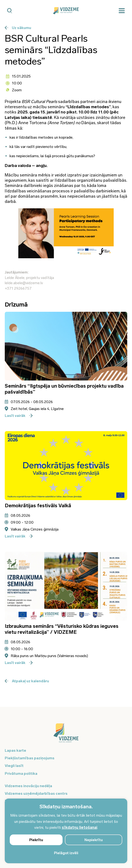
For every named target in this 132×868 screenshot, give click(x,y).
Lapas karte (15, 750)
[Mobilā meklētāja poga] (10, 11)
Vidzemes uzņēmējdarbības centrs (36, 793)
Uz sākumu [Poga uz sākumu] (18, 28)
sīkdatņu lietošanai (80, 827)
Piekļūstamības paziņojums (30, 758)
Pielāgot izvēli (66, 853)
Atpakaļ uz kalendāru (27, 681)
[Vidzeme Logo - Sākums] (66, 11)
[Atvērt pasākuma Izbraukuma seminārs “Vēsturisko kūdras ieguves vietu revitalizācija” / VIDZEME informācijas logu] (66, 586)
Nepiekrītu (94, 840)
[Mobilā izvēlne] (122, 11)
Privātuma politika (21, 773)
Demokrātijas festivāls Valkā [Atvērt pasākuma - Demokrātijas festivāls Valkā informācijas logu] (38, 505)
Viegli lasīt (14, 766)
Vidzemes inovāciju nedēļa (28, 786)
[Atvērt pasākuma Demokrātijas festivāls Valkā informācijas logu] (66, 466)
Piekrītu (36, 840)
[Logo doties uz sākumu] (66, 735)
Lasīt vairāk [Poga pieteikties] (19, 416)
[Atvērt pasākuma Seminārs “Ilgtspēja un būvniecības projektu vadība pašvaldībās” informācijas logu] (66, 346)
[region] (66, 831)
